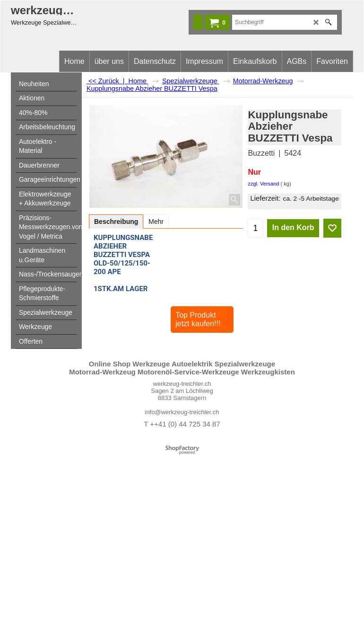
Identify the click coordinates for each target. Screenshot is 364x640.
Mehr (156, 222)
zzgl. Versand (263, 184)
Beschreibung (116, 222)
